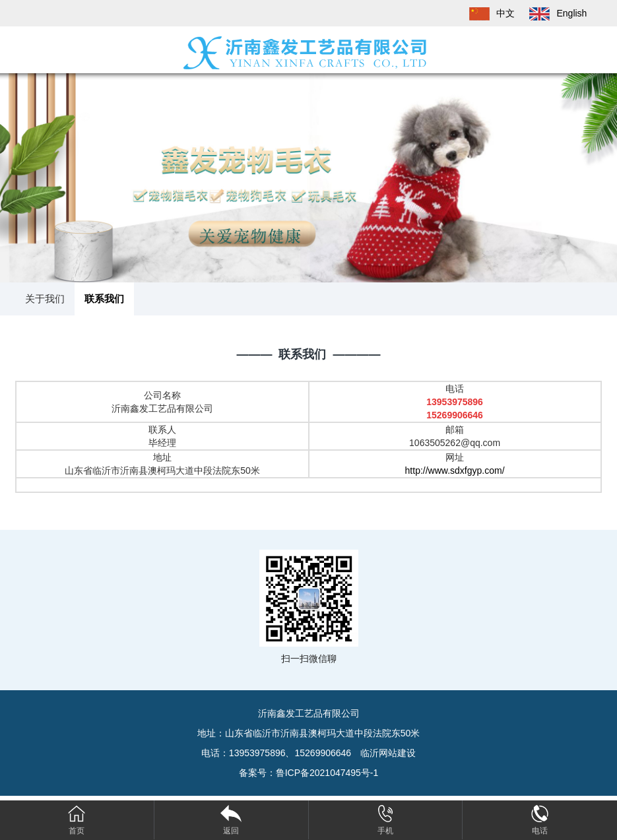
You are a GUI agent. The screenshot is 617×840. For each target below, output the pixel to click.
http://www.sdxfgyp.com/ (455, 470)
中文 (486, 13)
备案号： (309, 773)
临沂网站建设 (388, 753)
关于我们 (45, 299)
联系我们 (104, 299)
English (552, 13)
